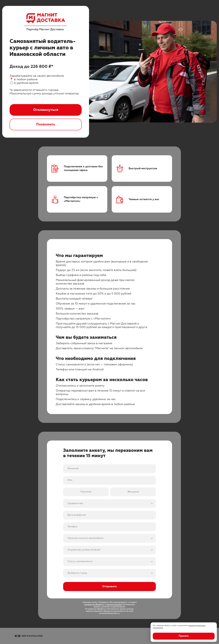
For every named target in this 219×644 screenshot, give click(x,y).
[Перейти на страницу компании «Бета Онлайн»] (29, 636)
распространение (114, 605)
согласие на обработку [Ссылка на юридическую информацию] (94, 605)
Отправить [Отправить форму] (110, 587)
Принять (184, 636)
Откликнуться (46, 110)
